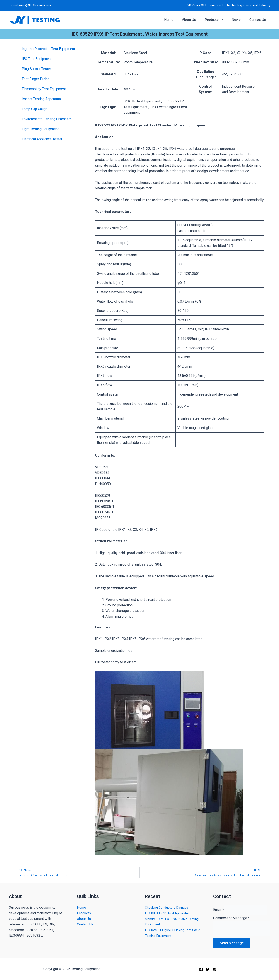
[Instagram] (214, 969)
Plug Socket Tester (36, 69)
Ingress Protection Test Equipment (48, 49)
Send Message (232, 943)
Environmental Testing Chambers (47, 119)
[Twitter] (208, 969)
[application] (225, 20)
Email (219, 908)
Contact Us (85, 922)
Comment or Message (231, 917)
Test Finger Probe (36, 79)
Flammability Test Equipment (44, 89)
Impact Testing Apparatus (41, 99)
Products (84, 911)
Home (82, 906)
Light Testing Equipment (40, 129)
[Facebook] (201, 969)
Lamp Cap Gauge (35, 109)
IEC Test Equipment (37, 59)
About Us (84, 917)
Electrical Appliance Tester (42, 139)
